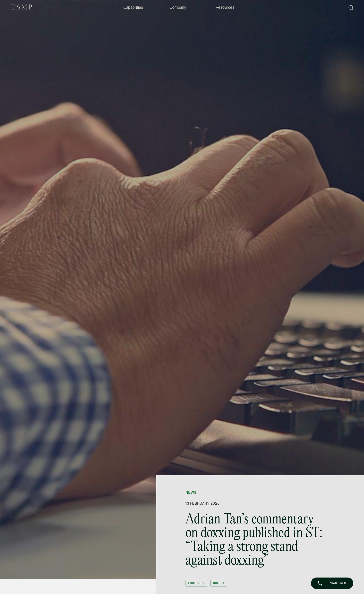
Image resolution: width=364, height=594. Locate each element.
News (191, 492)
